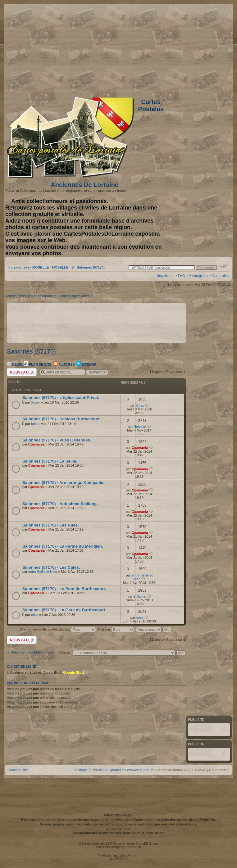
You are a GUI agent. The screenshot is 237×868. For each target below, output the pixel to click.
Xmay (35, 402)
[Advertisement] (180, 49)
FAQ (181, 276)
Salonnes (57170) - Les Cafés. (51, 567)
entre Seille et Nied (43, 572)
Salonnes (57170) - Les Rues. (51, 525)
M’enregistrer (198, 276)
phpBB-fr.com (129, 855)
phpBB (105, 844)
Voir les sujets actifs (74, 296)
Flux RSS (64, 364)
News (14, 364)
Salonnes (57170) (91, 267)
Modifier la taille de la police (224, 266)
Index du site (19, 267)
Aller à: (65, 653)
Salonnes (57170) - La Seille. (50, 461)
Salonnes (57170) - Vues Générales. (57, 440)
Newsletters (165, 276)
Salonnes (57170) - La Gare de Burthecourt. (64, 610)
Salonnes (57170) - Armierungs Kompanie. (63, 483)
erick (35, 615)
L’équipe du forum (88, 770)
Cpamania (36, 444)
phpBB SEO (119, 859)
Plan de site (37, 364)
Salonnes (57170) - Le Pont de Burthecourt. (64, 589)
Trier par (116, 629)
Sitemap (86, 364)
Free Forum (133, 847)
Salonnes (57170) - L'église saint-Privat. (61, 398)
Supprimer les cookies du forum (129, 770)
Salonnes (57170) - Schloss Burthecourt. (62, 419)
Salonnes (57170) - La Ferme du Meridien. (63, 546)
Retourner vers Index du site (32, 652)
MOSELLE (41, 267)
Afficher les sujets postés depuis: (58, 629)
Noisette (140, 427)
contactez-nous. (119, 829)
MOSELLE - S (63, 267)
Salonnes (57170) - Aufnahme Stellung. (60, 504)
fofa (34, 424)
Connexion (220, 276)
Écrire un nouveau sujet (22, 372)
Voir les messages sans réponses (31, 296)
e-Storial (140, 596)
